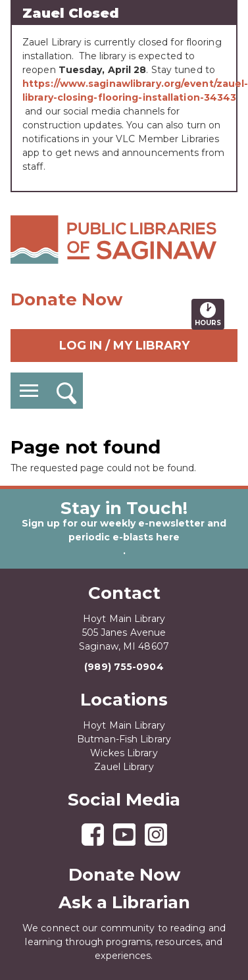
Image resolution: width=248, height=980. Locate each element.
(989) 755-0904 (124, 667)
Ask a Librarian (124, 902)
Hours (210, 314)
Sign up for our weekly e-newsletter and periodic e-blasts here (124, 530)
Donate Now (66, 299)
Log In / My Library (124, 346)
